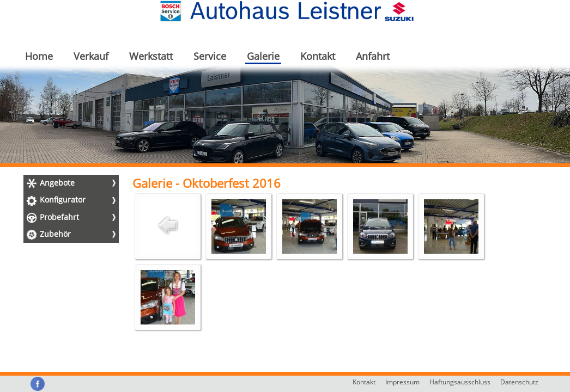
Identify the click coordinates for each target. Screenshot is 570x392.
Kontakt (318, 56)
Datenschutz (519, 382)
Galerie (263, 56)
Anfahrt (373, 56)
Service (210, 56)
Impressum (402, 382)
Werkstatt (151, 56)
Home (39, 56)
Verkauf (91, 56)
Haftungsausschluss (460, 382)
